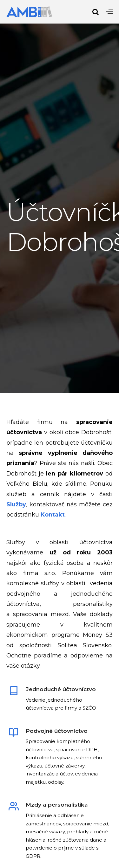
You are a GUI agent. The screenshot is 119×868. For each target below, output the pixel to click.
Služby (16, 504)
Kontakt (53, 515)
